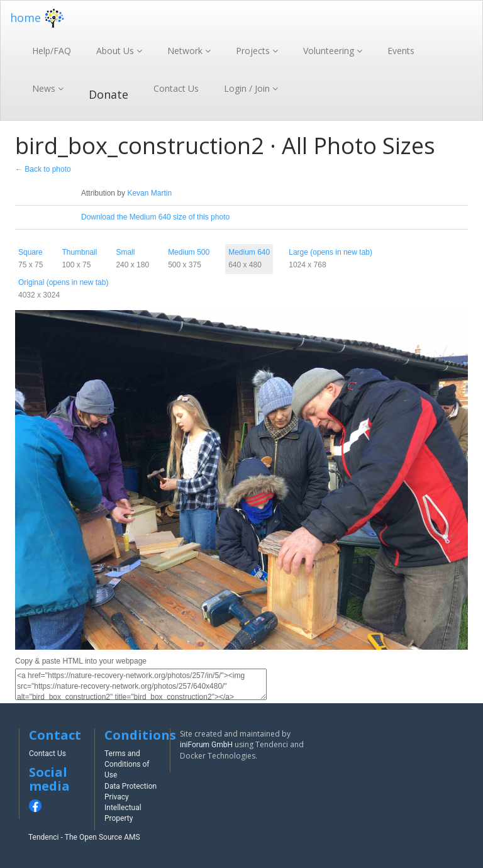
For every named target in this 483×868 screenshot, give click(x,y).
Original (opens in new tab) (63, 282)
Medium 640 (249, 252)
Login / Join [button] (248, 88)
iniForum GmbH (206, 745)
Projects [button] (254, 51)
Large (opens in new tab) (330, 252)
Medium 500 (189, 252)
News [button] (45, 88)
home (39, 18)
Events (401, 51)
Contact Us (176, 88)
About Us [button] (116, 51)
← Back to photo (43, 169)
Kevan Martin (149, 193)
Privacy (117, 797)
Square (31, 252)
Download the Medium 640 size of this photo (155, 217)
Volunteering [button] (330, 51)
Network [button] (186, 51)
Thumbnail (79, 252)
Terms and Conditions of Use (127, 764)
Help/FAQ (52, 51)
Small (125, 252)
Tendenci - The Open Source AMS (84, 837)
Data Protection (130, 786)
